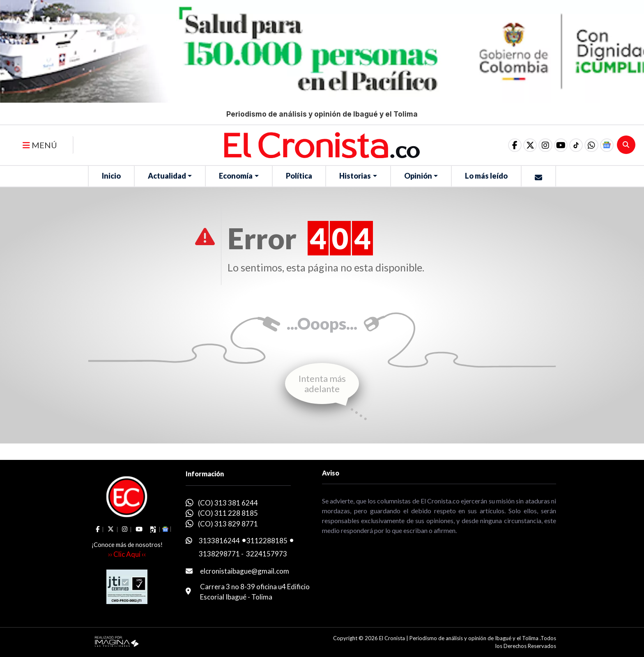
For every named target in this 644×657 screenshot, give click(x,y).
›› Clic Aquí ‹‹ (127, 554)
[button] (589, 145)
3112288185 (267, 541)
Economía (236, 176)
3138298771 (219, 554)
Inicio (111, 176)
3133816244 (219, 541)
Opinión (418, 176)
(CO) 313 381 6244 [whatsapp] (228, 503)
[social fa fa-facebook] (502, 145)
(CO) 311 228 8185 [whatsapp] (228, 513)
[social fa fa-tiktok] (571, 145)
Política (299, 176)
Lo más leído (486, 176)
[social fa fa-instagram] (537, 145)
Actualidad (167, 176)
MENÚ (40, 145)
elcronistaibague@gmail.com (245, 571)
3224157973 (267, 554)
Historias (355, 176)
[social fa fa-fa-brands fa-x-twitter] (520, 145)
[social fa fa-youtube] (554, 145)
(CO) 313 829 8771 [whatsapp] (228, 524)
